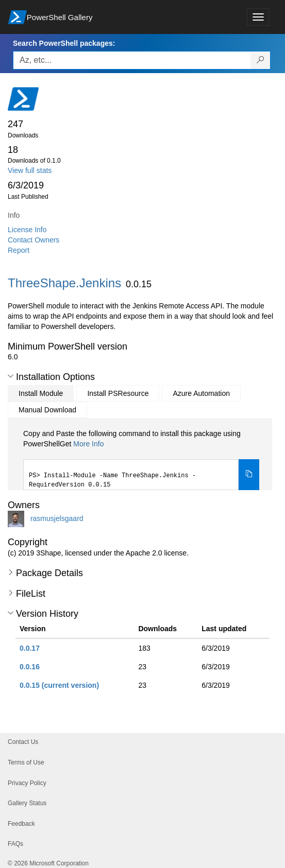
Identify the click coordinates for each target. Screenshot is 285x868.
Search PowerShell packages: (64, 43)
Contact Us (23, 742)
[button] (11, 376)
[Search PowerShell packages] (261, 60)
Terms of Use (26, 762)
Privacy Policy (27, 783)
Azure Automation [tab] (201, 393)
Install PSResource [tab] (118, 393)
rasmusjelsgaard (57, 518)
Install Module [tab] (41, 393)
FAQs (15, 844)
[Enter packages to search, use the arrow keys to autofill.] (132, 60)
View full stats (30, 170)
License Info (27, 230)
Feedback (21, 824)
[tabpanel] (141, 459)
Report (19, 250)
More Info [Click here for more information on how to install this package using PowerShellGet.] (88, 444)
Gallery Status (27, 803)
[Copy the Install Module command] (249, 475)
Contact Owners (33, 240)
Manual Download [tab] (47, 410)
